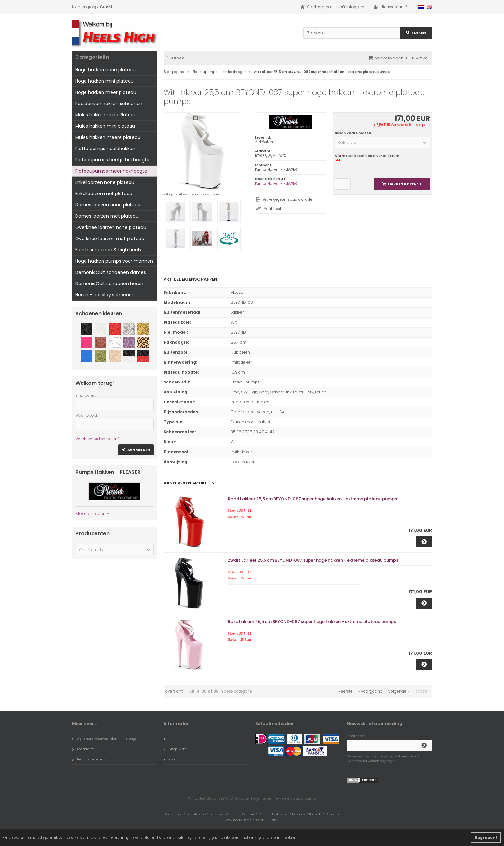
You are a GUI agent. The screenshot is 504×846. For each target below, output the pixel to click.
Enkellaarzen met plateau (104, 194)
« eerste (346, 691)
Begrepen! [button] (486, 837)
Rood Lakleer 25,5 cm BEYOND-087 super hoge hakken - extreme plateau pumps (312, 499)
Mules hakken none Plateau (106, 115)
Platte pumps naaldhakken (105, 148)
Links (171, 739)
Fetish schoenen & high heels (108, 250)
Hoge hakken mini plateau (104, 81)
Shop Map (175, 749)
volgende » (399, 691)
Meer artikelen (91, 513)
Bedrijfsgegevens (89, 759)
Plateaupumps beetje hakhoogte (112, 160)
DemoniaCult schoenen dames (111, 272)
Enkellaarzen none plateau (105, 182)
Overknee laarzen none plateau (111, 227)
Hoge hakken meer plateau (106, 92)
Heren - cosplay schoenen (105, 295)
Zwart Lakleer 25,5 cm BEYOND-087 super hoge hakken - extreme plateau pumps (313, 560)
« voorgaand (370, 691)
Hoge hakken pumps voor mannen (114, 261)
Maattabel (272, 209)
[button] (382, 142)
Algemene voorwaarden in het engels (106, 739)
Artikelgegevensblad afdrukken (289, 199)
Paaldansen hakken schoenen (109, 104)
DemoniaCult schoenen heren (109, 283)
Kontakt (173, 759)
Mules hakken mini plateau (105, 126)
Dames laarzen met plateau (107, 216)
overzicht (174, 691)
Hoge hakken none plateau (105, 70)
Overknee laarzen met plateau (110, 239)
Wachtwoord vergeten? (97, 439)
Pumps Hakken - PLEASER (276, 183)
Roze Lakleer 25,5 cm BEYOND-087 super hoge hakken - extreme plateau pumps (312, 621)
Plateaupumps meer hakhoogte (111, 171)
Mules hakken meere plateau (108, 137)
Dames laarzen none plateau (108, 205)
